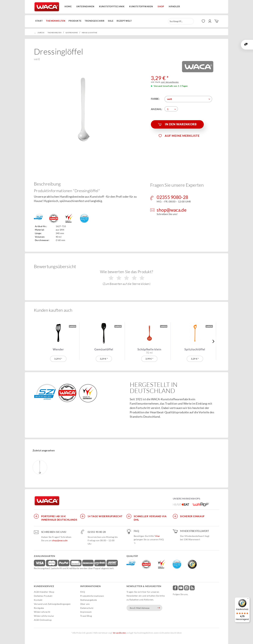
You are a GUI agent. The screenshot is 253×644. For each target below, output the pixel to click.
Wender (58, 349)
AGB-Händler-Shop (44, 592)
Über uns (85, 604)
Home (68, 6)
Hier (158, 536)
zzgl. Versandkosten (170, 82)
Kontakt (38, 600)
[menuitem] (40, 21)
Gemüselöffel (104, 349)
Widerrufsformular (44, 616)
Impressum (86, 612)
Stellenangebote (89, 600)
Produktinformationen (92, 596)
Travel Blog (86, 616)
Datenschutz (87, 608)
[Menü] (248, 599)
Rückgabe (39, 608)
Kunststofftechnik (112, 6)
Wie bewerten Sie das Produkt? (127, 277)
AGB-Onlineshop (43, 620)
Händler (174, 6)
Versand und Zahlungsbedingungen (52, 604)
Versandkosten (119, 633)
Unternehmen (85, 6)
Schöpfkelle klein (149, 351)
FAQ (83, 592)
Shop (161, 6)
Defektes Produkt (43, 596)
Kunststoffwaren (141, 6)
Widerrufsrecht (42, 612)
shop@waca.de (60, 540)
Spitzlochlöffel (195, 349)
